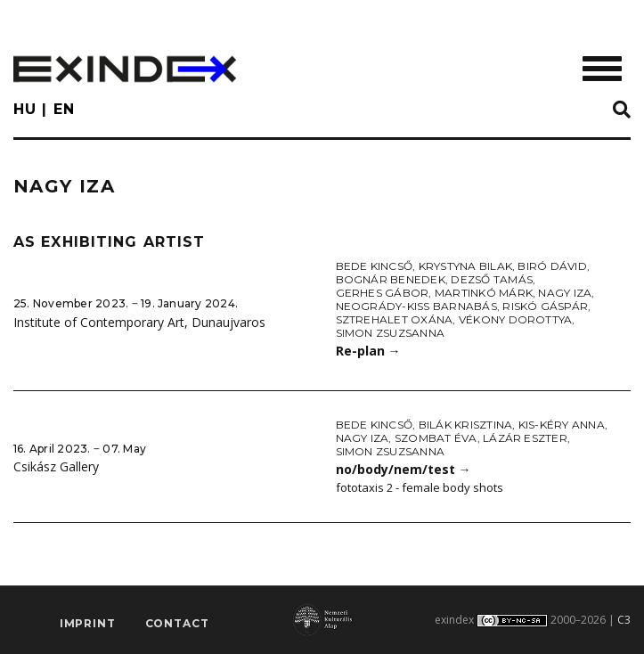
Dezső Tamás (492, 279)
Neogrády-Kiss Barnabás (416, 306)
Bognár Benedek (391, 279)
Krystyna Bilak (465, 266)
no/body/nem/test (404, 469)
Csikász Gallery (56, 466)
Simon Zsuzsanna (391, 333)
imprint (88, 623)
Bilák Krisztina (466, 425)
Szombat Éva (436, 438)
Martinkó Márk (484, 293)
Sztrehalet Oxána (395, 319)
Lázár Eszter (525, 438)
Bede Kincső (375, 266)
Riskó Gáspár (545, 306)
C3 (624, 620)
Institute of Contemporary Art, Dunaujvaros (139, 322)
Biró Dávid (552, 266)
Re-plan (368, 351)
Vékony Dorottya (516, 319)
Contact (177, 623)
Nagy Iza (565, 293)
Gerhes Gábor (383, 293)
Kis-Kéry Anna (562, 425)
